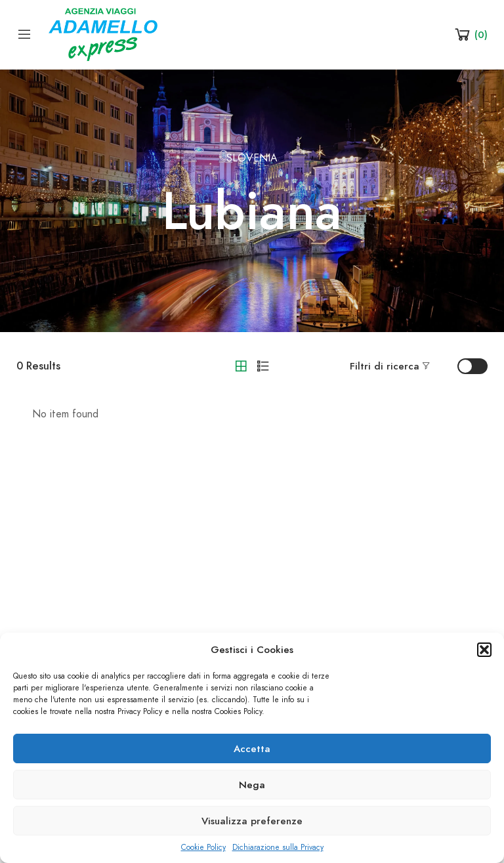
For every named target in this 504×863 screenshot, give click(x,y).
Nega (252, 785)
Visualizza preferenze (252, 821)
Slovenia (252, 158)
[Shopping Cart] (470, 34)
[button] (484, 650)
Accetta (252, 749)
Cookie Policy (203, 847)
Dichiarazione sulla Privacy (278, 847)
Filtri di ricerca (385, 366)
